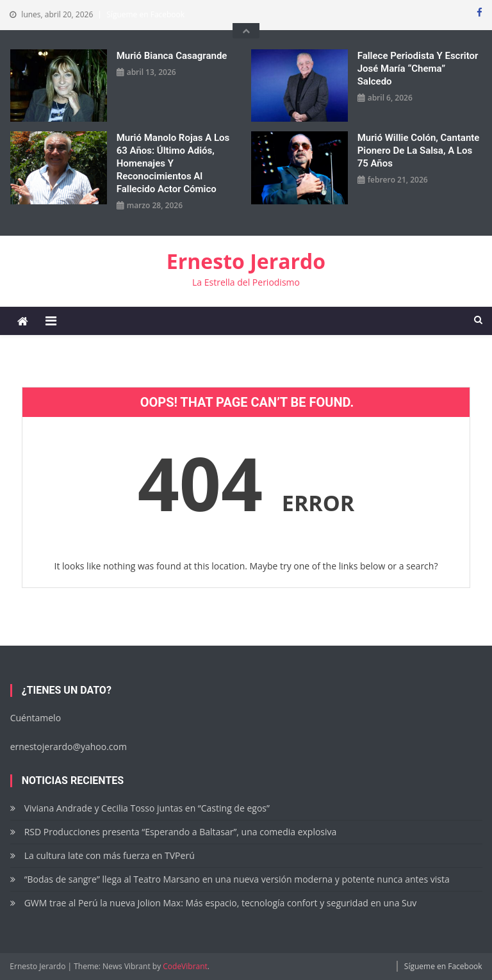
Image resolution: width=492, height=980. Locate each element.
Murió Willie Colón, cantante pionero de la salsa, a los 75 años (419, 151)
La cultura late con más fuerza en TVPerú (110, 855)
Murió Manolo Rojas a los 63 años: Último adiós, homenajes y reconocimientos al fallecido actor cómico (173, 163)
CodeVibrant (185, 966)
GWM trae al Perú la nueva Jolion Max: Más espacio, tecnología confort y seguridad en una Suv (221, 903)
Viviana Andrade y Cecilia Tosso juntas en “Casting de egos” (147, 808)
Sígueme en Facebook (145, 14)
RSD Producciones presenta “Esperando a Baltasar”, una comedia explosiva (181, 832)
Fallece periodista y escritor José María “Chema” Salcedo (418, 69)
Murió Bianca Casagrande (172, 56)
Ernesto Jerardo (246, 261)
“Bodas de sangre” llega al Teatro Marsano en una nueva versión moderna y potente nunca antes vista (237, 879)
